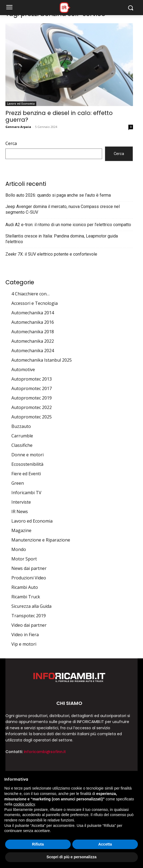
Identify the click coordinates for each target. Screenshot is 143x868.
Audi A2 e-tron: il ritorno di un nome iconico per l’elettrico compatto (68, 225)
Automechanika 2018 (33, 332)
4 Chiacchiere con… (30, 294)
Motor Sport (24, 559)
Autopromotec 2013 (32, 379)
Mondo (19, 549)
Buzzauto (21, 426)
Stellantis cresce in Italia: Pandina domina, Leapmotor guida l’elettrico (62, 239)
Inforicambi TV (26, 493)
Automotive (23, 369)
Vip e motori (24, 644)
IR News (20, 511)
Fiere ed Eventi (26, 474)
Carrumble (22, 436)
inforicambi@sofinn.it (45, 752)
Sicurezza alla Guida (31, 606)
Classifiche (22, 445)
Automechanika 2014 (33, 313)
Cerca (11, 143)
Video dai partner (29, 625)
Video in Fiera (25, 635)
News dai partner (29, 568)
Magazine (21, 530)
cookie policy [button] (24, 804)
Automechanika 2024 (33, 351)
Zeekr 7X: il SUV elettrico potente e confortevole (51, 254)
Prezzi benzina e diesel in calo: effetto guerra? (59, 116)
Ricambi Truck (26, 597)
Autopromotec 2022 (32, 407)
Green (18, 483)
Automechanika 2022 (33, 341)
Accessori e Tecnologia (35, 303)
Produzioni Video (29, 578)
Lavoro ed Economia (21, 104)
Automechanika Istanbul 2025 (42, 360)
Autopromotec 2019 (32, 398)
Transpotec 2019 (29, 616)
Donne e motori (27, 455)
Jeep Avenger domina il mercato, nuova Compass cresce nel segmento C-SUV (63, 209)
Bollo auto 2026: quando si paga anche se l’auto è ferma (58, 195)
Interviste (21, 502)
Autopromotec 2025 (32, 417)
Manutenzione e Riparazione (41, 540)
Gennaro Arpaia (18, 127)
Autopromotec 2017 (32, 388)
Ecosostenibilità (27, 464)
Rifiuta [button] (38, 844)
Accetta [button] (105, 844)
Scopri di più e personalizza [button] (71, 857)
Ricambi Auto (25, 587)
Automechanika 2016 (33, 322)
